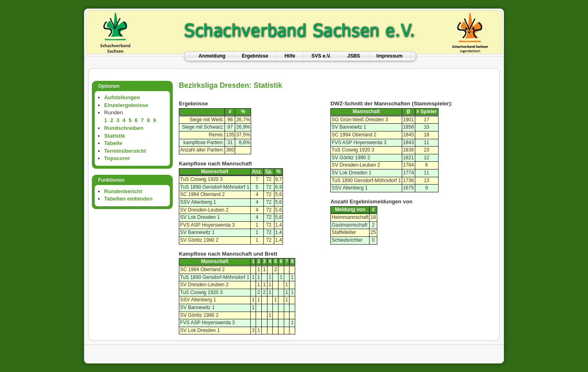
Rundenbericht (123, 191)
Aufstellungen (122, 97)
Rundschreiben (124, 128)
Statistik (115, 136)
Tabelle (113, 143)
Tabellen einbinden (128, 199)
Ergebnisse (255, 56)
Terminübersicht (125, 151)
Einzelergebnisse (126, 105)
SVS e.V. (321, 56)
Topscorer (117, 158)
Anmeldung (212, 56)
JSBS (353, 56)
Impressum (390, 56)
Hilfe (290, 56)
